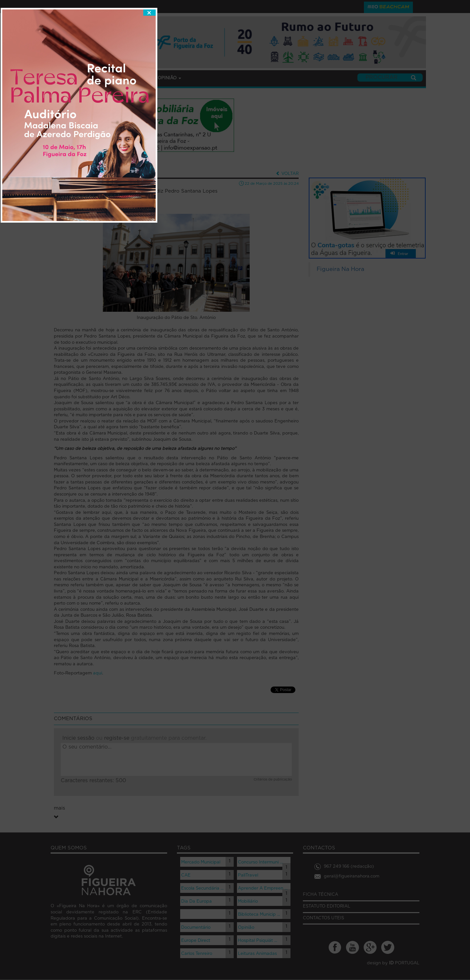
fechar (305, 370)
